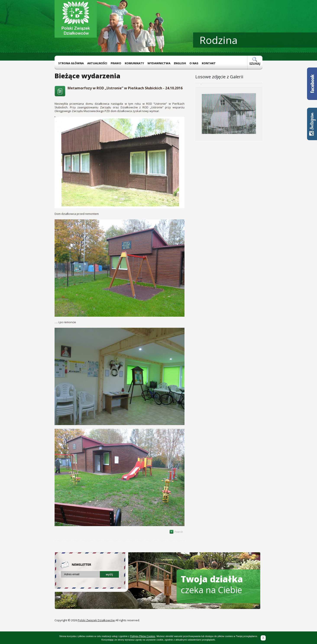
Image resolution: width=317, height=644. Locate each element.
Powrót (176, 532)
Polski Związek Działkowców (96, 620)
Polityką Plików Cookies (143, 636)
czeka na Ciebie (212, 584)
